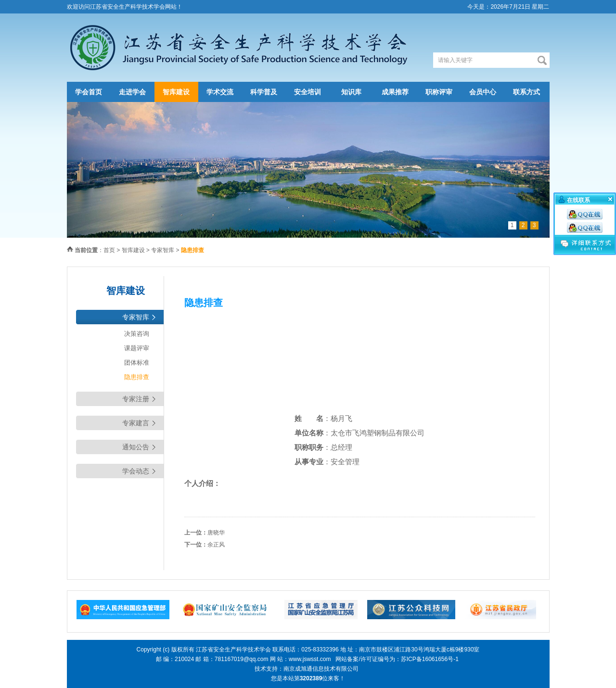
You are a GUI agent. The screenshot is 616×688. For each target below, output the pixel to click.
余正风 (216, 545)
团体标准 (137, 363)
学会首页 (89, 92)
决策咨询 (137, 334)
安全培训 (308, 92)
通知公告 (136, 447)
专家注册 (136, 399)
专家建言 (136, 423)
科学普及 (264, 92)
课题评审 (137, 348)
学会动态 (136, 471)
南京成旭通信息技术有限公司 (321, 669)
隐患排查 (137, 377)
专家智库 (163, 250)
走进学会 (132, 92)
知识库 (351, 92)
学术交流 (220, 92)
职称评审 (439, 92)
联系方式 (526, 92)
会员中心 (483, 92)
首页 (109, 250)
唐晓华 (216, 533)
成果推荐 (395, 92)
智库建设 (176, 92)
